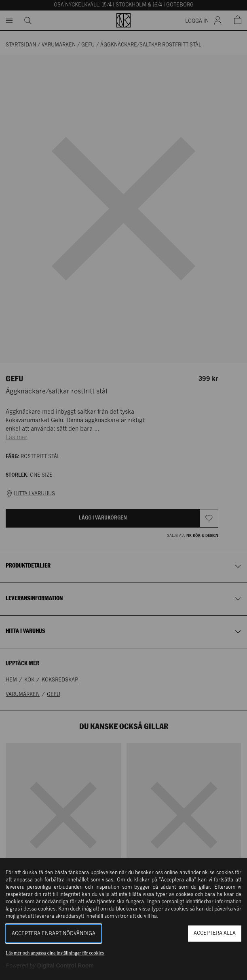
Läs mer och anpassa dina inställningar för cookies (55, 953)
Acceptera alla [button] (215, 933)
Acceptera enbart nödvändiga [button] (54, 934)
